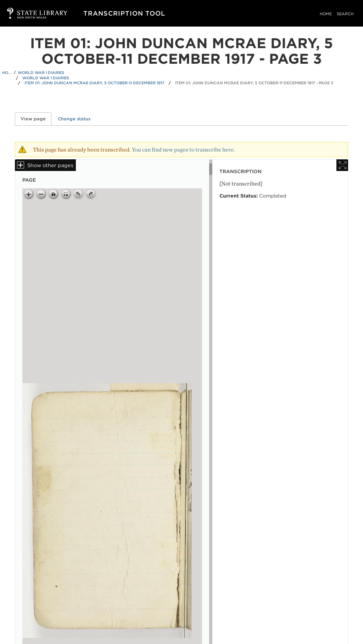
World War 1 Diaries (46, 78)
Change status (74, 119)
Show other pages (50, 165)
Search (345, 14)
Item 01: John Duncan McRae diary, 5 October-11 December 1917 (94, 83)
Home (326, 14)
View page (36, 119)
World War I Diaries (41, 73)
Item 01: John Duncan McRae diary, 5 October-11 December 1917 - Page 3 (254, 83)
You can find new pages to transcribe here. (183, 150)
